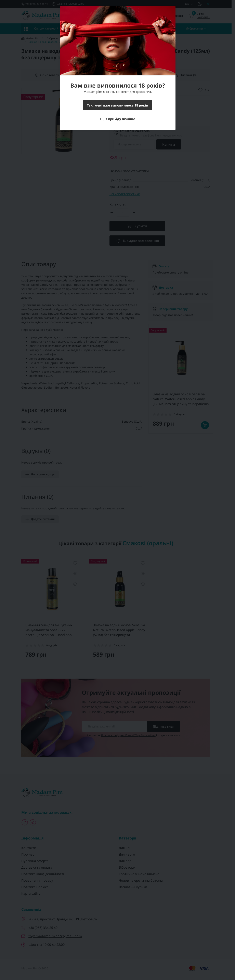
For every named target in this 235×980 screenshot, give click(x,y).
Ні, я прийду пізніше (118, 119)
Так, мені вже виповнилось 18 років (117, 105)
